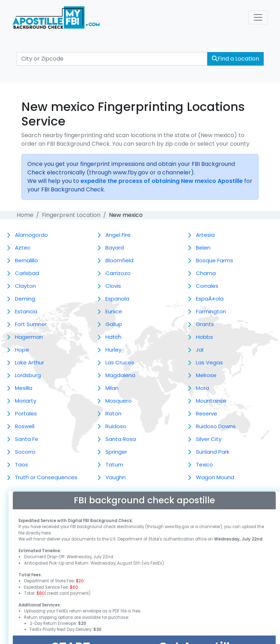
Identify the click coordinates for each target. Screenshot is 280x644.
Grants (205, 324)
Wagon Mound (215, 477)
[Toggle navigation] (258, 17)
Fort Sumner (31, 324)
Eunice (114, 311)
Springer (116, 452)
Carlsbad (27, 273)
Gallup (114, 324)
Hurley (113, 350)
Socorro (25, 452)
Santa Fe (27, 439)
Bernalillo (26, 260)
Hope (22, 350)
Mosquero (119, 401)
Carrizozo (118, 273)
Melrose (206, 375)
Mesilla (24, 388)
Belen (203, 248)
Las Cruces (120, 362)
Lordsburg (28, 375)
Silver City (209, 439)
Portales (26, 413)
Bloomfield (119, 260)
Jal (200, 350)
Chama (206, 273)
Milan (112, 388)
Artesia (205, 235)
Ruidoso (116, 426)
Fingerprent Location (71, 215)
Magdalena (120, 375)
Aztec (23, 248)
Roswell (25, 426)
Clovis (113, 286)
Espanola (117, 299)
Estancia (26, 311)
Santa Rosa (121, 439)
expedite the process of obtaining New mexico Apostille (162, 181)
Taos (21, 464)
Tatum (114, 464)
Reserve (207, 413)
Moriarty (26, 401)
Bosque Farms (215, 260)
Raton (113, 413)
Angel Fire (118, 235)
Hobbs (204, 337)
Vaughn (116, 477)
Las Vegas (209, 362)
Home (25, 215)
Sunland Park (213, 452)
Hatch (113, 337)
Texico (204, 464)
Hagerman (29, 337)
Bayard (115, 248)
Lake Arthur (29, 362)
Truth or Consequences (46, 477)
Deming (25, 299)
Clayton (25, 286)
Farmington (211, 311)
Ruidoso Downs (216, 426)
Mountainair (211, 401)
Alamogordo (31, 235)
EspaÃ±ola (210, 299)
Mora (202, 388)
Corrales (207, 286)
